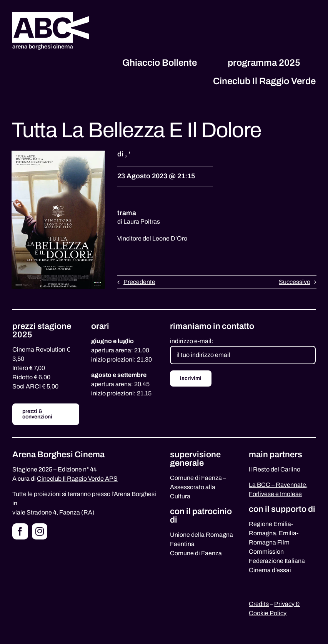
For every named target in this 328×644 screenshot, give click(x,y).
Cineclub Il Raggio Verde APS (77, 479)
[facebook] (20, 531)
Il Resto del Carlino (275, 469)
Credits (259, 604)
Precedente (139, 282)
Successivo (295, 282)
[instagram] (40, 531)
